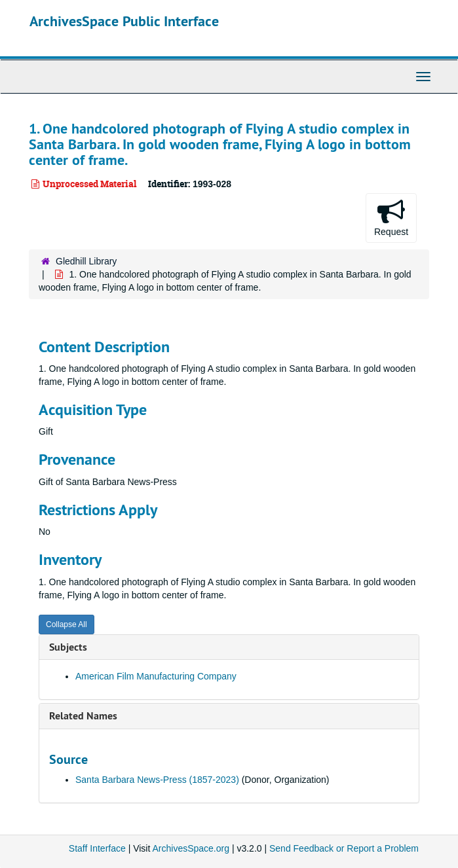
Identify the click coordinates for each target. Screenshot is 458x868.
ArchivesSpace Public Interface (124, 21)
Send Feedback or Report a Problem (344, 848)
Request (391, 217)
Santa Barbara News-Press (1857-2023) (157, 780)
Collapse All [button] (67, 624)
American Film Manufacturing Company (156, 676)
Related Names (83, 716)
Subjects (68, 647)
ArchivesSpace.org (191, 848)
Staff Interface (97, 848)
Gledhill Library (86, 261)
